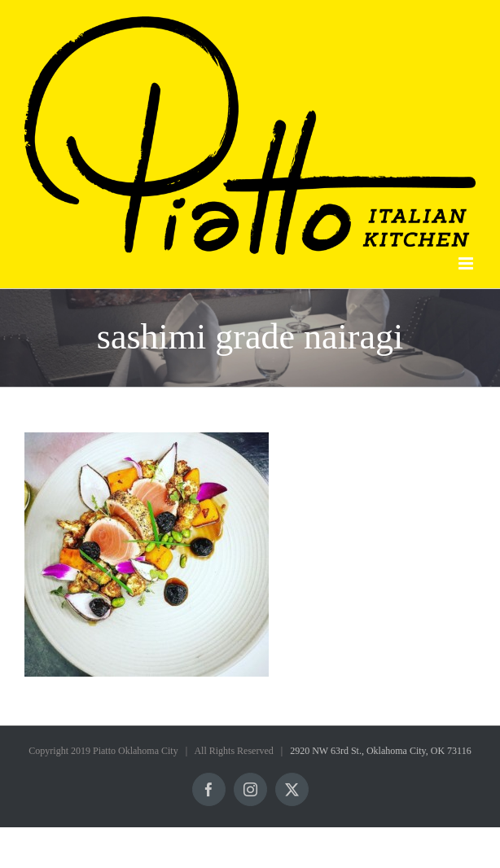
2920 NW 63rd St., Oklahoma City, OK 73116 (381, 751)
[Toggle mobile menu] (467, 263)
